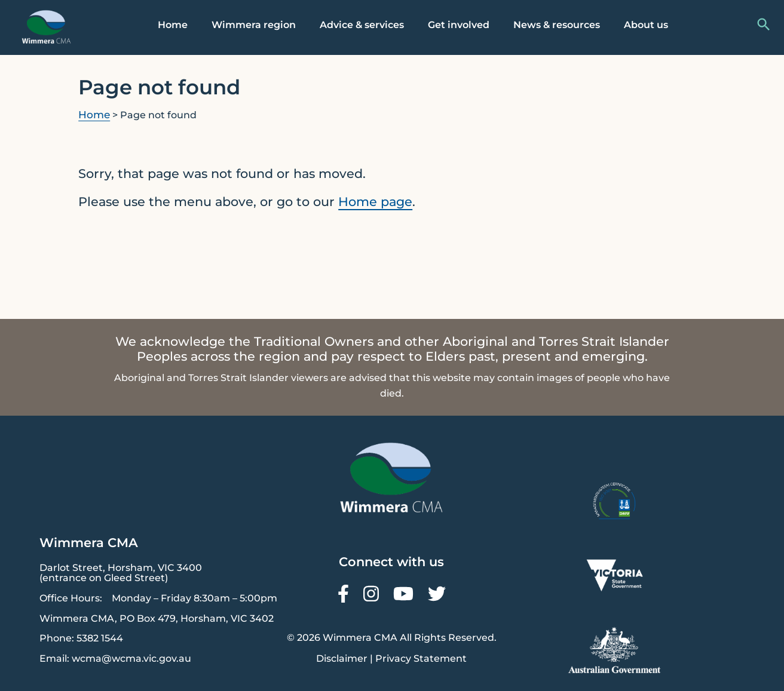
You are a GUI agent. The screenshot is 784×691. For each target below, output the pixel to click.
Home (173, 25)
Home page (375, 202)
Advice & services (362, 25)
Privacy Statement (421, 658)
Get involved (459, 25)
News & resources (557, 25)
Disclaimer (342, 658)
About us (646, 25)
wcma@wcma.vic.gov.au (131, 658)
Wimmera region (254, 25)
